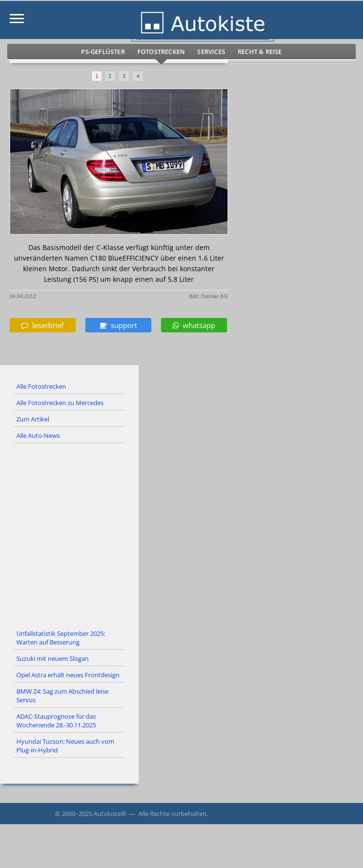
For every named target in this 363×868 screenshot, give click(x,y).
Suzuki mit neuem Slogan (53, 658)
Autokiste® (110, 814)
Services (211, 52)
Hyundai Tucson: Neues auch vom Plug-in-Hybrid (65, 746)
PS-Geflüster (103, 52)
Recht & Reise (260, 52)
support (118, 325)
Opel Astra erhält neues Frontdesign (68, 675)
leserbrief (42, 325)
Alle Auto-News (38, 435)
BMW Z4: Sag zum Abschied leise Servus (62, 696)
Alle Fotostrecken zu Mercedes (60, 403)
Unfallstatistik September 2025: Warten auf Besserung (61, 638)
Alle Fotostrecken (41, 386)
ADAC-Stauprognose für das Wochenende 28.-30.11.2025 (56, 721)
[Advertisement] (181, 535)
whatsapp (194, 325)
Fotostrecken (161, 52)
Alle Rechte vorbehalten (172, 814)
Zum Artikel (33, 419)
